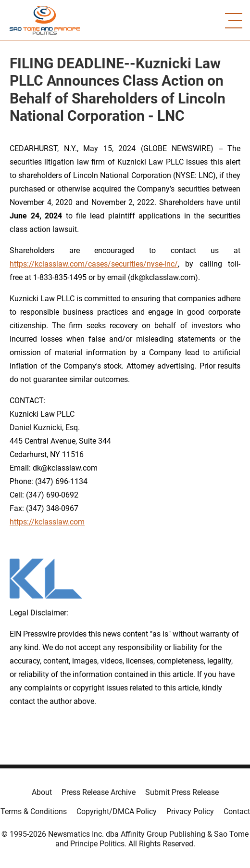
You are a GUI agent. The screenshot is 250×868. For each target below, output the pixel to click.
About (42, 792)
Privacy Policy (190, 811)
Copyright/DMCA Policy (117, 811)
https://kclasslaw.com (47, 522)
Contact (237, 811)
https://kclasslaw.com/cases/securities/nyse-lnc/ (94, 264)
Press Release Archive (99, 792)
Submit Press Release (182, 792)
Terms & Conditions (34, 811)
